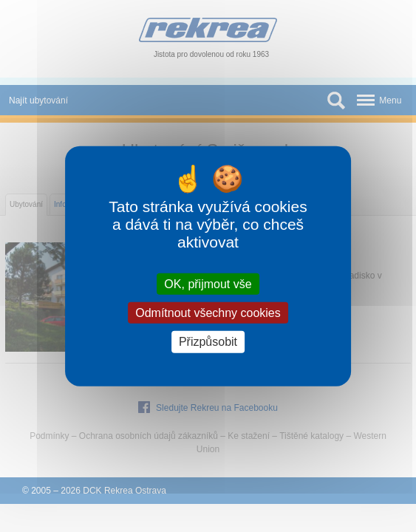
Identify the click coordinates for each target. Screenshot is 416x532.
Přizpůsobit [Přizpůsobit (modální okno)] (208, 342)
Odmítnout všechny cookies (208, 313)
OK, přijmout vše (208, 284)
